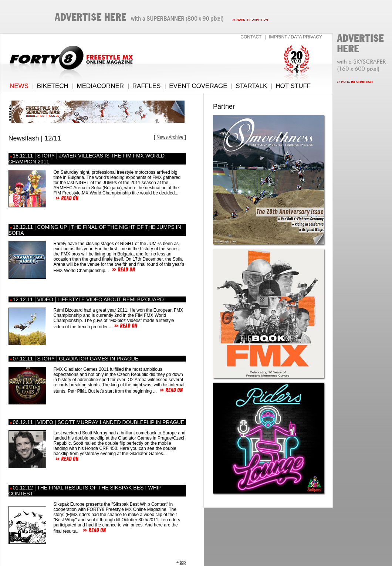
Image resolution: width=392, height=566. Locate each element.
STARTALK (251, 86)
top (181, 562)
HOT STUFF (293, 86)
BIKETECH (53, 86)
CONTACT (251, 37)
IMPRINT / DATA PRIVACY (295, 37)
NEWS (19, 86)
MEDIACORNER (101, 86)
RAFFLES (147, 86)
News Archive (170, 137)
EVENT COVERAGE (198, 86)
